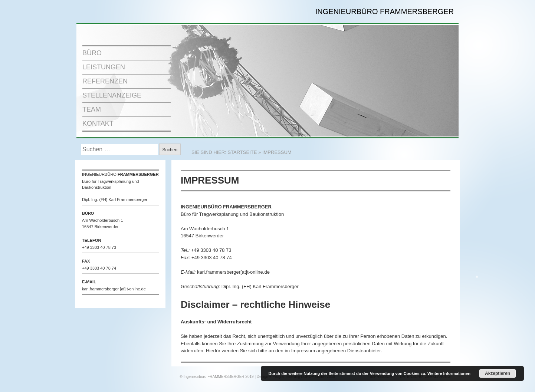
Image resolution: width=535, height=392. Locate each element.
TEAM (92, 109)
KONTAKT (98, 123)
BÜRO (92, 53)
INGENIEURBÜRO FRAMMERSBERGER (385, 11)
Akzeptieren (498, 373)
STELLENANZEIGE (112, 95)
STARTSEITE (242, 152)
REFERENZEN (105, 81)
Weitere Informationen (449, 373)
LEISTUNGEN (104, 67)
